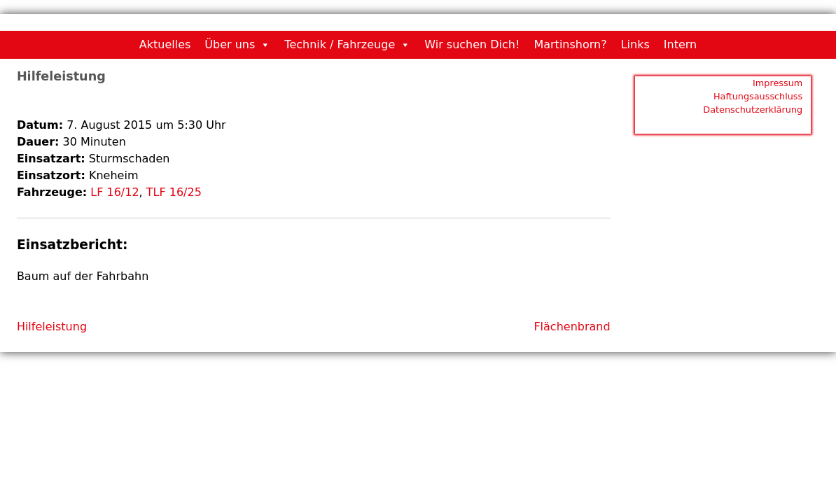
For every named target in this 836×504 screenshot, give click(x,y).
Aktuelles (165, 44)
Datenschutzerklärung (753, 110)
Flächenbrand (572, 327)
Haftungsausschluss (758, 96)
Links (635, 44)
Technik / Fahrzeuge (340, 44)
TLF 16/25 (174, 192)
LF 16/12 (114, 192)
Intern (680, 44)
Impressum (778, 83)
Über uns (230, 44)
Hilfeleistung (52, 327)
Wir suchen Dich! (472, 44)
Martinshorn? (570, 44)
